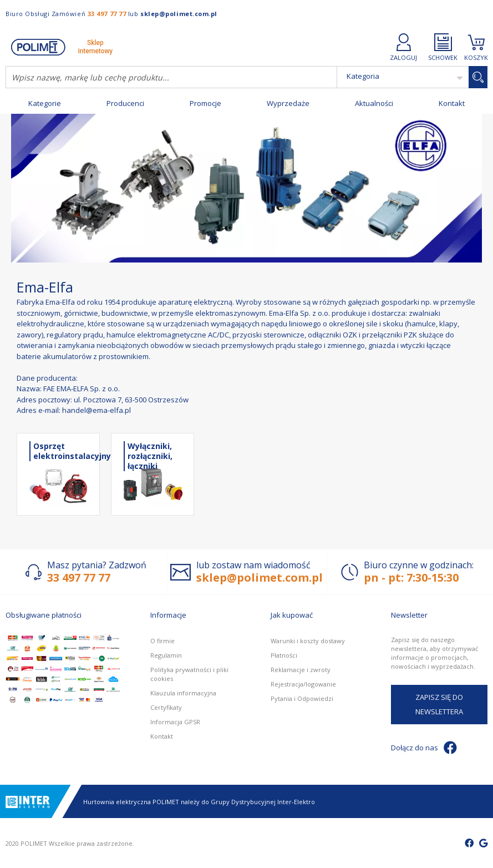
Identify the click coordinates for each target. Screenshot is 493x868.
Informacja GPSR (175, 722)
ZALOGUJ (403, 47)
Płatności (284, 655)
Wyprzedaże (288, 104)
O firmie (162, 641)
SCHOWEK (443, 47)
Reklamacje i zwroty (301, 670)
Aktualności (374, 104)
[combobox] (171, 77)
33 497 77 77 (107, 14)
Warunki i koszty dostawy (308, 641)
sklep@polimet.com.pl (179, 14)
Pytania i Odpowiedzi (302, 698)
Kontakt (452, 104)
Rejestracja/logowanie (303, 684)
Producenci (125, 104)
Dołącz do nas (424, 748)
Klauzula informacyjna (183, 693)
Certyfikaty (166, 707)
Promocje (205, 104)
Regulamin (166, 655)
